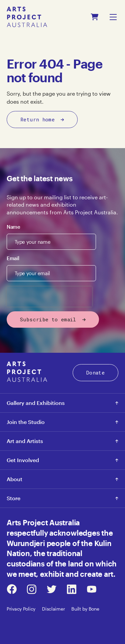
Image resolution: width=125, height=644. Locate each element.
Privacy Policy (21, 609)
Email (13, 258)
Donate (95, 372)
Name (13, 227)
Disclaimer (53, 609)
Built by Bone (85, 609)
